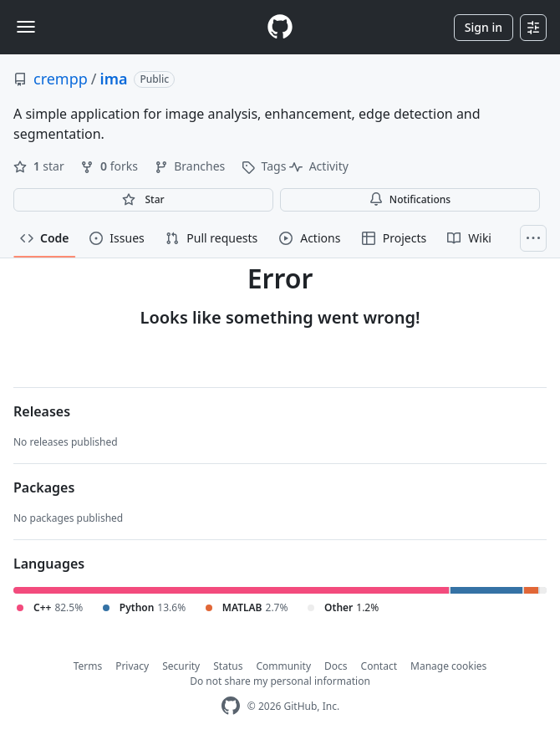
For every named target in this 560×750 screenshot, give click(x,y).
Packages (44, 487)
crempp (61, 79)
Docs (336, 666)
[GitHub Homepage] (231, 706)
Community (283, 666)
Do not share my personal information (280, 681)
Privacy (132, 666)
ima (114, 79)
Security (181, 666)
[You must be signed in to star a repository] (143, 200)
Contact (379, 666)
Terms (88, 666)
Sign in (484, 27)
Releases (42, 411)
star (40, 166)
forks (110, 166)
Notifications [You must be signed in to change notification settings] (410, 199)
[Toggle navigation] (26, 27)
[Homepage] (280, 27)
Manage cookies (448, 666)
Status (228, 666)
